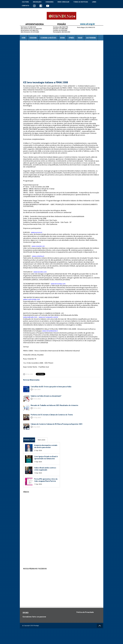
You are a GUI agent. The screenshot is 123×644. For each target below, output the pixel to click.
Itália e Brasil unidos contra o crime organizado (45, 469)
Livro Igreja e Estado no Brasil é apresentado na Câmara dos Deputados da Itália (46, 459)
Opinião (71, 38)
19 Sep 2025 (37, 417)
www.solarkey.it (38, 256)
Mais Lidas (41, 440)
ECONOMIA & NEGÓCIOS (48, 38)
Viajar (80, 38)
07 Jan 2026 (37, 389)
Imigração (37, 2)
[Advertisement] (62, 61)
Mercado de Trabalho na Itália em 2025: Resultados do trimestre (54, 405)
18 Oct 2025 (37, 399)
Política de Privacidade (85, 612)
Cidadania (49, 2)
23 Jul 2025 (37, 427)
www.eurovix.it (37, 232)
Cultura (25, 2)
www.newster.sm (38, 246)
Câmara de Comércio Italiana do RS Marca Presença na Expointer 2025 (56, 424)
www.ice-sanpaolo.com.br (48, 317)
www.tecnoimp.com (58, 284)
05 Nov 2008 (29, 374)
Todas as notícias (81, 2)
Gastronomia (91, 38)
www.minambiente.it (50, 331)
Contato (25, 6)
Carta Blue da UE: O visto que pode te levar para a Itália (51, 387)
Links (94, 2)
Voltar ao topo (100, 626)
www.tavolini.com (40, 272)
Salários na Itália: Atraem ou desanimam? (46, 396)
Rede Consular (63, 2)
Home (24, 38)
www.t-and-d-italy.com (32, 299)
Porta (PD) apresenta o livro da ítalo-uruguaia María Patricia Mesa (46, 481)
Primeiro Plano (29, 440)
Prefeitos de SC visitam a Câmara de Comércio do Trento (52, 415)
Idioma (62, 38)
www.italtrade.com (30, 317)
